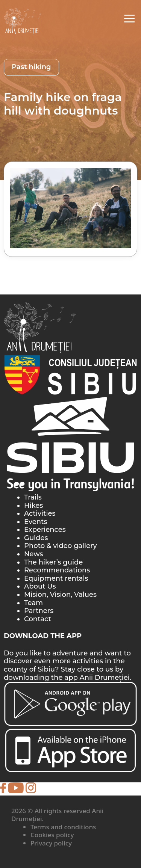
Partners (39, 611)
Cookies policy (52, 835)
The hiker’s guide (53, 562)
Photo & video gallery (61, 546)
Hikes (33, 506)
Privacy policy (51, 843)
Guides (36, 538)
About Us (40, 586)
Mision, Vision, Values (60, 595)
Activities (40, 513)
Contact (38, 619)
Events (36, 522)
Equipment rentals (56, 578)
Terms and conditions (63, 827)
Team (33, 603)
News (34, 554)
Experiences (45, 530)
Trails (33, 497)
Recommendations (57, 570)
